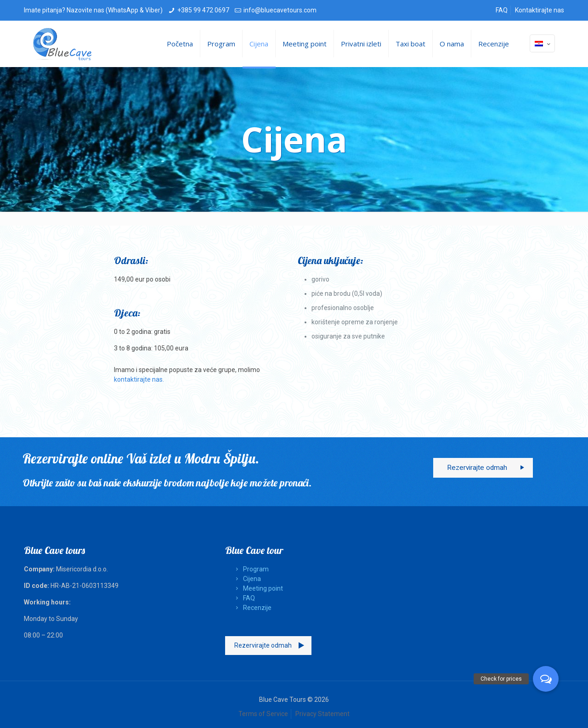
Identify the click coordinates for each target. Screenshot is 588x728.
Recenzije (252, 608)
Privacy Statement (322, 714)
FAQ (502, 10)
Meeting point (258, 588)
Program (251, 569)
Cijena (247, 579)
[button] (546, 679)
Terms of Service (263, 714)
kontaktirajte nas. (139, 379)
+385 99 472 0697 (203, 10)
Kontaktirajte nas (540, 10)
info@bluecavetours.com (280, 10)
